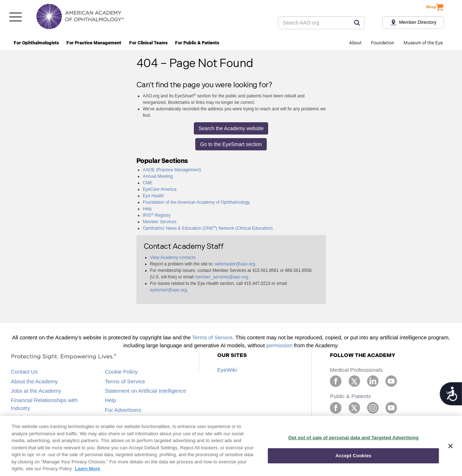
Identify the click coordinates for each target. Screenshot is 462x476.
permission (280, 345)
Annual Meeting (158, 176)
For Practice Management (94, 43)
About (355, 43)
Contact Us (24, 372)
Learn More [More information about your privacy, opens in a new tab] (88, 469)
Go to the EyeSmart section (231, 144)
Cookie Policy (121, 372)
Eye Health (154, 196)
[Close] (450, 446)
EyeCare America (160, 189)
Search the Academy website (231, 128)
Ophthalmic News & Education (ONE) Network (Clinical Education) (208, 228)
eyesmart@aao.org (169, 290)
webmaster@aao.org (235, 264)
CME (148, 183)
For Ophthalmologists (36, 43)
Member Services (160, 222)
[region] (231, 446)
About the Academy (34, 381)
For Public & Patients (197, 43)
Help (147, 209)
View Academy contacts (173, 257)
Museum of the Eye (423, 43)
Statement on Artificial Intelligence (145, 391)
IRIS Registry (157, 215)
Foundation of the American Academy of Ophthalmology (197, 202)
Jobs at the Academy (36, 391)
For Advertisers (123, 410)
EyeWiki (227, 370)
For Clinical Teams (148, 43)
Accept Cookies (354, 456)
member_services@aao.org (222, 277)
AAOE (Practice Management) (172, 170)
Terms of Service (212, 337)
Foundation (383, 43)
